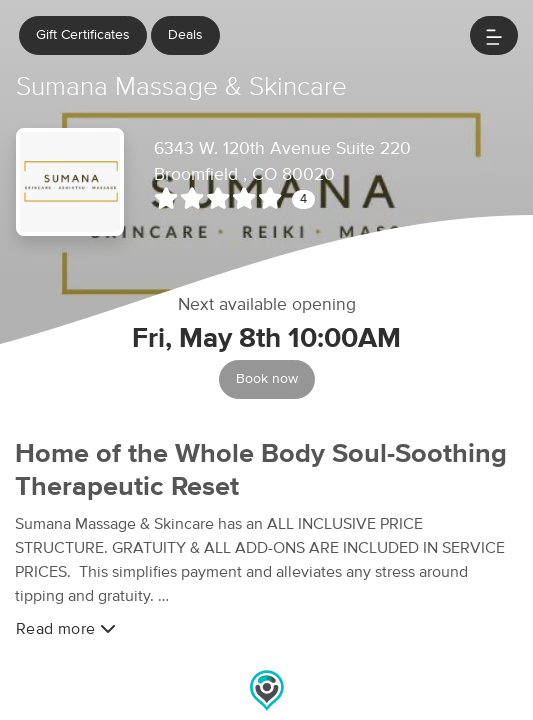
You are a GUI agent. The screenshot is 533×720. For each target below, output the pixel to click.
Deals (185, 35)
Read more (66, 628)
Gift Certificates (83, 35)
